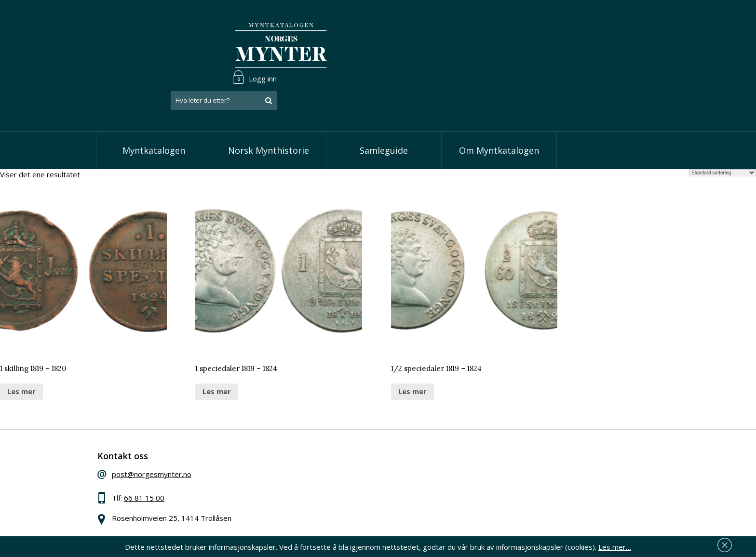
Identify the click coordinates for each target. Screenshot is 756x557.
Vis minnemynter (329, 499)
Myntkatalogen (154, 111)
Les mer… (615, 544)
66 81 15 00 (160, 463)
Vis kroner (317, 470)
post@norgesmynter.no (167, 439)
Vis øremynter (324, 484)
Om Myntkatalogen (499, 111)
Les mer (21, 352)
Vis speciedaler (326, 440)
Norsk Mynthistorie (269, 111)
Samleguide (384, 111)
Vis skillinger (321, 455)
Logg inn (631, 21)
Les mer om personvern (529, 494)
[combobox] (600, 45)
